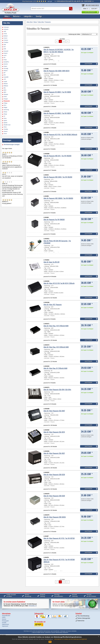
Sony (5, 118)
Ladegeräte (28, 16)
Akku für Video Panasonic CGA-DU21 (54, 453)
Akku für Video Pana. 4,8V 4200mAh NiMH (56, 347)
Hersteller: (47, 82)
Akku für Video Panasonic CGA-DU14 (54, 432)
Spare (5, 121)
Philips (5, 103)
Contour (6, 40)
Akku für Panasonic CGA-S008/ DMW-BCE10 (56, 71)
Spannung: (47, 54)
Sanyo (5, 112)
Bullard (6, 36)
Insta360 (6, 77)
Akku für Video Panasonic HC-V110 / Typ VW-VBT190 (59, 538)
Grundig (6, 68)
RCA (5, 105)
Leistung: (47, 56)
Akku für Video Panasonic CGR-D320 (54, 496)
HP (5, 73)
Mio (5, 88)
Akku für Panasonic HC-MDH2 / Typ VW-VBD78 (57, 113)
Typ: (45, 58)
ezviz (5, 55)
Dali (5, 45)
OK (50, 642)
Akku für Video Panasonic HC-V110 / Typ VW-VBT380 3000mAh (59, 561)
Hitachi (6, 71)
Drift (5, 49)
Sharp (5, 114)
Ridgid (5, 107)
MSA (5, 90)
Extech (6, 53)
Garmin (6, 64)
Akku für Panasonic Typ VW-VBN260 (54, 219)
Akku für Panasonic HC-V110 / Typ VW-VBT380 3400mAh (60, 134)
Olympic (6, 94)
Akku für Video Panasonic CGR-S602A (55, 517)
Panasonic (7, 101)
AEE (5, 32)
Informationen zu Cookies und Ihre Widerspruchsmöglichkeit (71, 639)
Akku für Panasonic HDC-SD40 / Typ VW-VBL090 (58, 177)
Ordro (5, 97)
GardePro (6, 62)
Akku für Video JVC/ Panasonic (53, 304)
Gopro (5, 66)
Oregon (6, 99)
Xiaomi (6, 131)
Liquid (5, 82)
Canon (5, 38)
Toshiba (6, 129)
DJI (5, 47)
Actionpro (6, 27)
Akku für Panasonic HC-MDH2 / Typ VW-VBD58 (57, 92)
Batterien (17, 16)
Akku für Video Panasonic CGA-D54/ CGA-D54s (57, 390)
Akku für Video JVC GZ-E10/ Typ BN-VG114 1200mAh (59, 283)
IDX (5, 75)
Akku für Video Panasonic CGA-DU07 (54, 411)
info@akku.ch (33, 606)
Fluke (5, 60)
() (29, 1)
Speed (5, 123)
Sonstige (39, 16)
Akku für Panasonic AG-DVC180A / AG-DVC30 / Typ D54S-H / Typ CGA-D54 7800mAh (59, 51)
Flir (5, 58)
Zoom (5, 134)
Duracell (6, 51)
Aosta (5, 34)
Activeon (6, 29)
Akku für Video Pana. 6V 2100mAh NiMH (55, 368)
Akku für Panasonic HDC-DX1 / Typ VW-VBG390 (57, 156)
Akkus (7, 16)
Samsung (6, 110)
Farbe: (46, 60)
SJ (4, 116)
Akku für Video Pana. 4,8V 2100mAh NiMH (56, 326)
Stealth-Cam (7, 125)
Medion (6, 84)
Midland (6, 86)
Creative (6, 42)
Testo (5, 127)
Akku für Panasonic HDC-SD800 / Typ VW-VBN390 (58, 198)
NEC (5, 92)
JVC (5, 79)
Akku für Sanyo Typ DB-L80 (51, 262)
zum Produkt (88, 64)
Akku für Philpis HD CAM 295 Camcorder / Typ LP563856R (57, 242)
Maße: (46, 80)
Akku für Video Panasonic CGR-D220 (54, 475)
